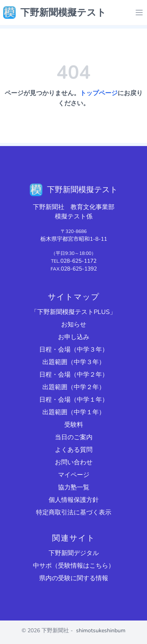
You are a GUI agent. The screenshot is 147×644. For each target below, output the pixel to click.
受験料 (74, 425)
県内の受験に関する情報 (74, 578)
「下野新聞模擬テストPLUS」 (73, 312)
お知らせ (74, 325)
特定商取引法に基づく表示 (74, 512)
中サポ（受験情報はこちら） (74, 566)
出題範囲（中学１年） (74, 412)
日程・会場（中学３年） (74, 350)
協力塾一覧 (74, 487)
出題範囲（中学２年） (74, 387)
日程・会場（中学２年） (74, 375)
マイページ (74, 475)
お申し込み (74, 337)
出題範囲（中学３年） (74, 362)
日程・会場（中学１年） (74, 400)
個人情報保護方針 (74, 500)
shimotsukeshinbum (101, 630)
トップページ (99, 93)
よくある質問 (74, 450)
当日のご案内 (74, 437)
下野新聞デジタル (74, 553)
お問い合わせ (74, 462)
